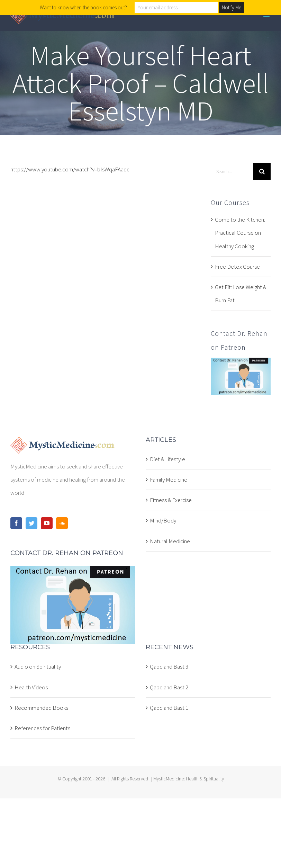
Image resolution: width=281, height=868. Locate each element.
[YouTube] (47, 523)
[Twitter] (31, 523)
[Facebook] (16, 523)
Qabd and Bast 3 (169, 666)
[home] (62, 443)
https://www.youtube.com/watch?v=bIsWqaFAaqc (70, 169)
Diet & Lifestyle (167, 459)
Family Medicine (169, 480)
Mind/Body (163, 520)
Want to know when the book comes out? (83, 7)
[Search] (262, 171)
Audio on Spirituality (38, 666)
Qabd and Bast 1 (169, 708)
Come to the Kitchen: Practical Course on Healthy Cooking (240, 233)
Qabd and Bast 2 (169, 687)
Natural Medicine (170, 541)
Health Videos (31, 687)
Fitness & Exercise (171, 500)
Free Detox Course (237, 267)
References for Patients (42, 728)
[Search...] (232, 171)
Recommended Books (41, 708)
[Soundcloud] (62, 523)
